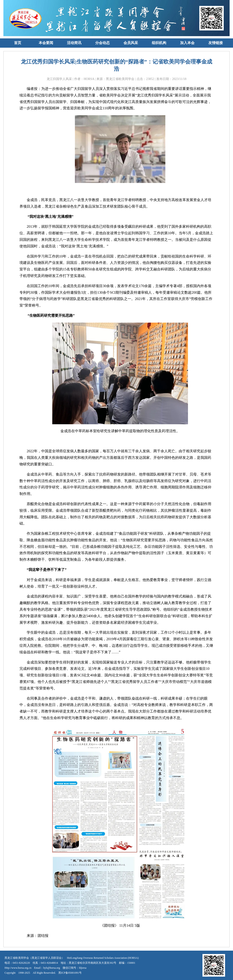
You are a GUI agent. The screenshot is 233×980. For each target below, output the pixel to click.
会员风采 (131, 43)
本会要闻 (46, 43)
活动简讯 (74, 43)
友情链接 (216, 43)
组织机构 (159, 43)
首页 (18, 43)
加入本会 (187, 43)
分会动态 (102, 43)
